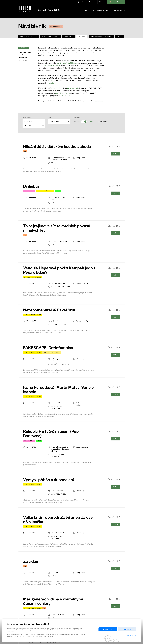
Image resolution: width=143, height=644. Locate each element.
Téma (50, 118)
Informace (68, 37)
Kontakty (82, 613)
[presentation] (119, 575)
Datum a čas (27, 118)
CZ (83, 2)
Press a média (89, 10)
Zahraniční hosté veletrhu (102, 37)
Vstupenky (116, 599)
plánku (52, 83)
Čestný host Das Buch (28, 37)
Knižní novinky (119, 10)
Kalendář (76, 122)
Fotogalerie (100, 10)
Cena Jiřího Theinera (50, 37)
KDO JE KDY (65, 96)
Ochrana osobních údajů (57, 616)
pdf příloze (99, 101)
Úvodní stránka (24, 48)
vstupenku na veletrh (52, 66)
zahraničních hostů (62, 93)
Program (82, 37)
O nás (81, 616)
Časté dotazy (53, 613)
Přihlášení (102, 2)
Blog (109, 10)
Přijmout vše (108, 629)
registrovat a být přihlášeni (67, 63)
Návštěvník (23, 58)
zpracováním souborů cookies (40, 635)
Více (120, 37)
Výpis (90, 122)
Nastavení (127, 629)
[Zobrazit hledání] (78, 2)
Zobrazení (76, 118)
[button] (49, 10)
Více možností (104, 122)
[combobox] (59, 121)
